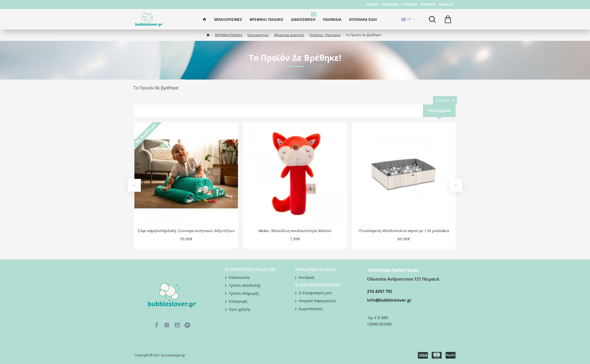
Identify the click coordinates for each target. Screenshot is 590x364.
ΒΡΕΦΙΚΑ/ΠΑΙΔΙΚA (229, 35)
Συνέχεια (440, 103)
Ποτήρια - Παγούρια (325, 35)
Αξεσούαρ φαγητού (289, 35)
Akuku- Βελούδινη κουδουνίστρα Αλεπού (295, 236)
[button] (134, 191)
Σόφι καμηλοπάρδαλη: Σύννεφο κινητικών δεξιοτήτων (186, 236)
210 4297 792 (380, 291)
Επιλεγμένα (439, 116)
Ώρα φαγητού (258, 35)
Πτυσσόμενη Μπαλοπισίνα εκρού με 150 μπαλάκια (404, 236)
